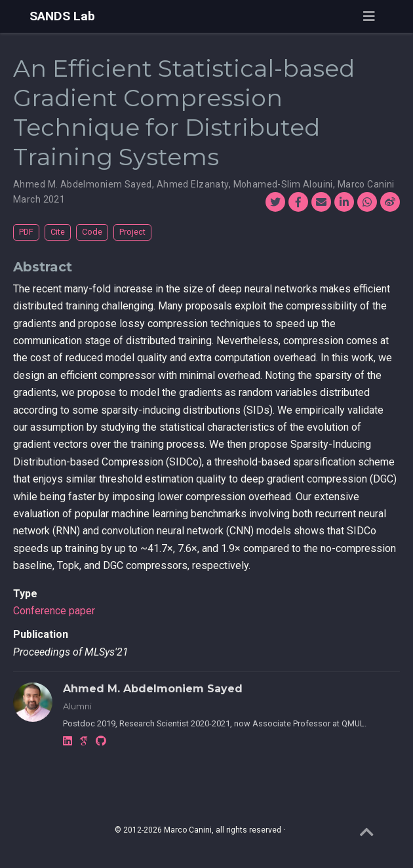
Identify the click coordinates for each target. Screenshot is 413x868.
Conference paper (54, 611)
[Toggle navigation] (369, 16)
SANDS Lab (62, 16)
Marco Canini (366, 184)
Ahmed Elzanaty (193, 184)
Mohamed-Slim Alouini (283, 184)
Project (132, 232)
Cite (58, 232)
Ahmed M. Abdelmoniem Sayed (83, 184)
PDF (26, 232)
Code (92, 232)
